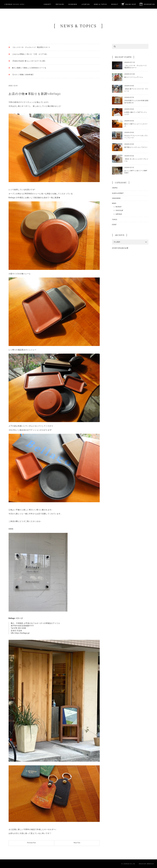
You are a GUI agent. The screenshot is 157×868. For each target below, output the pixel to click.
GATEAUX (119, 214)
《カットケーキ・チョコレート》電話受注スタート (31, 47)
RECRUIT (115, 4)
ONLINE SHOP (131, 4)
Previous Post (31, 843)
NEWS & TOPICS (100, 4)
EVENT (114, 225)
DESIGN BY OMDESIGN (146, 864)
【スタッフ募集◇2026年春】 (23, 75)
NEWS (114, 203)
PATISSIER (60, 4)
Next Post (77, 843)
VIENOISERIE (116, 198)
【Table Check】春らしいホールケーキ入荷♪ (29, 61)
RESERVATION (149, 4)
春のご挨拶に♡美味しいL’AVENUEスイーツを (29, 68)
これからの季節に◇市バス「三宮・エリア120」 (30, 54)
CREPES (115, 188)
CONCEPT (47, 4)
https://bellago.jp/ (22, 633)
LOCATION (86, 4)
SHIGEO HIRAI (14, 4)
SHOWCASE (73, 4)
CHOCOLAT (119, 210)
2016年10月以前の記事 (120, 248)
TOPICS (114, 220)
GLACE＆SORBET (118, 193)
